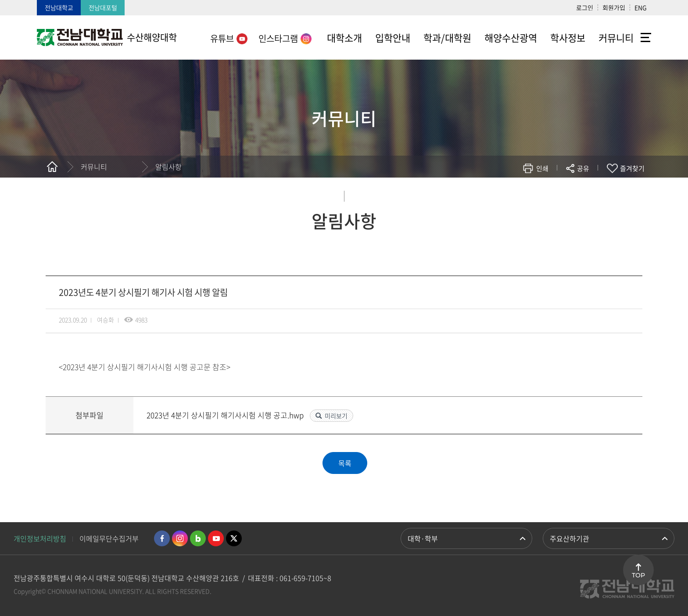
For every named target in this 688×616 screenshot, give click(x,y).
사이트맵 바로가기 (646, 37)
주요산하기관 (570, 538)
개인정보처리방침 (40, 538)
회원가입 (614, 7)
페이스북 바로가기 (162, 538)
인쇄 (542, 168)
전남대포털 (103, 7)
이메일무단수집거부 (109, 538)
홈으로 (52, 167)
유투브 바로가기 (216, 538)
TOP (638, 575)
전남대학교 (59, 7)
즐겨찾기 (632, 168)
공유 (583, 168)
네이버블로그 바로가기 (198, 538)
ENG (641, 7)
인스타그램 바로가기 (180, 538)
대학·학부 (423, 538)
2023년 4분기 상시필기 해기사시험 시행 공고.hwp (226, 415)
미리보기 (336, 416)
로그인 (585, 7)
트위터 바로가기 (234, 538)
